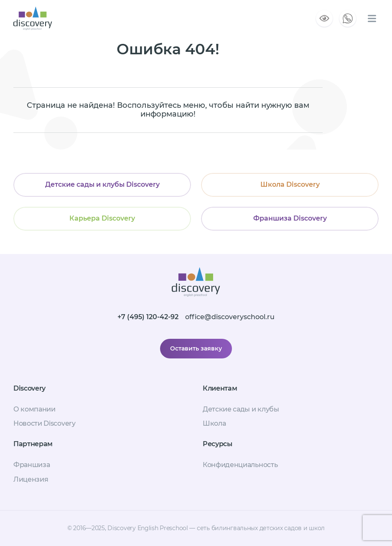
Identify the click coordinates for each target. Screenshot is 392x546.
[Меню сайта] (372, 18)
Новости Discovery (45, 423)
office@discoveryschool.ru (230, 317)
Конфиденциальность (240, 465)
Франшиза (32, 465)
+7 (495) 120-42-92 (148, 317)
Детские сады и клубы (241, 409)
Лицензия (31, 479)
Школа (214, 423)
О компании (34, 409)
